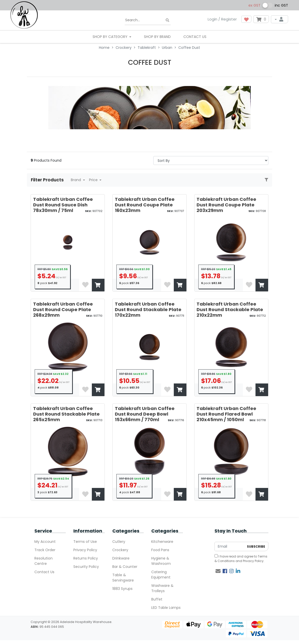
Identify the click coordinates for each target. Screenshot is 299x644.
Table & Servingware (123, 578)
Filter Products (48, 180)
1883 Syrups (122, 589)
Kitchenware (162, 542)
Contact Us (195, 37)
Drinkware (121, 558)
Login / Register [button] (222, 19)
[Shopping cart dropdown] (261, 19)
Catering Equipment (161, 575)
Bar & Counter (125, 567)
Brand (76, 180)
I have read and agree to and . (241, 559)
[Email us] (218, 571)
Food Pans (160, 550)
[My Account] (280, 19)
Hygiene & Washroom (161, 561)
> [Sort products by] (211, 160)
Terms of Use (85, 542)
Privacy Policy (85, 550)
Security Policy (86, 567)
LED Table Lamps (166, 608)
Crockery (120, 550)
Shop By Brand (157, 37)
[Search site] (167, 20)
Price (94, 180)
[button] (246, 19)
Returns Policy (86, 558)
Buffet (157, 599)
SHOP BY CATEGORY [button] (111, 37)
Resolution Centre (44, 561)
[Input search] (148, 20)
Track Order (45, 550)
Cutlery (119, 542)
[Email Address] (229, 546)
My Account (45, 542)
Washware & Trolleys (162, 588)
